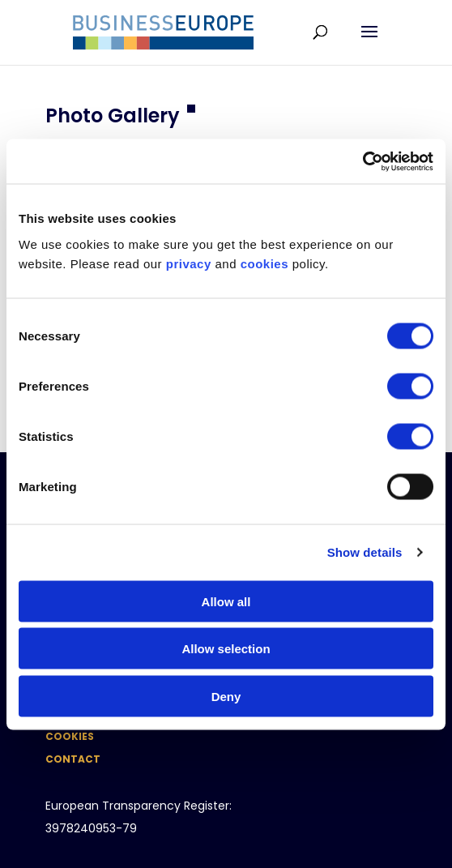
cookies (264, 263)
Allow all (226, 601)
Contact (73, 759)
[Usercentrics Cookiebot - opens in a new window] (362, 161)
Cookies (70, 736)
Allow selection (226, 649)
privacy (189, 263)
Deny (226, 696)
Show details (365, 552)
